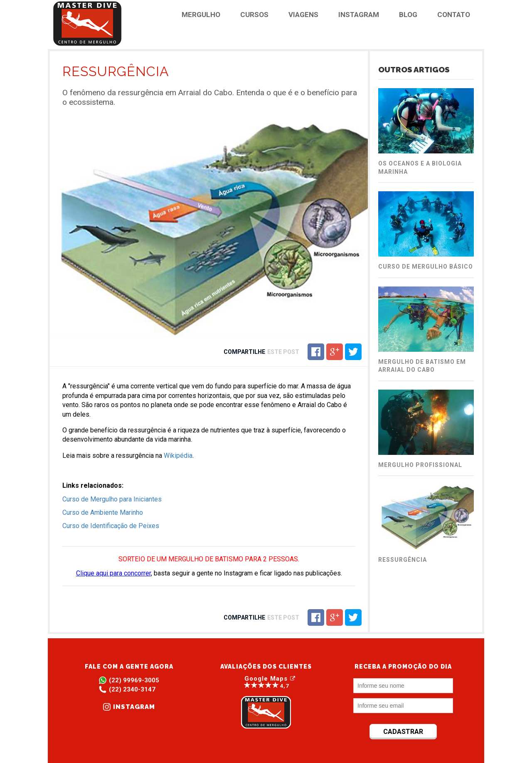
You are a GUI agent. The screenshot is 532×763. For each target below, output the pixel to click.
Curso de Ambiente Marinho (103, 512)
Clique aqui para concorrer (113, 573)
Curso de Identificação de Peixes (111, 526)
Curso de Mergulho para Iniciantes (112, 499)
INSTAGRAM (359, 15)
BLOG (408, 15)
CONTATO (454, 15)
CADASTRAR (403, 732)
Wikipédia (178, 456)
